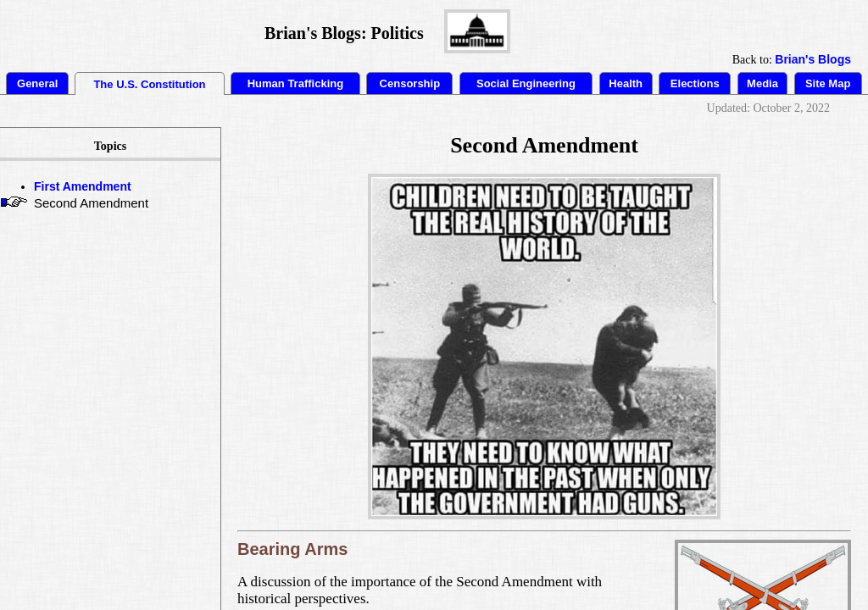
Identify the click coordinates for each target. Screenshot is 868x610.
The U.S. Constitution (149, 84)
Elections (695, 83)
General (37, 83)
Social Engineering (526, 83)
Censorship (410, 83)
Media (762, 83)
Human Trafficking (295, 83)
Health (626, 83)
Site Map (828, 83)
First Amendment (83, 186)
